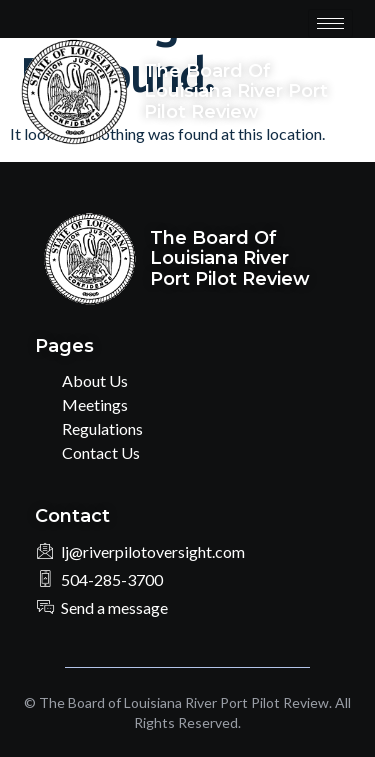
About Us (95, 380)
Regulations (102, 428)
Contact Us (101, 452)
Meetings (95, 404)
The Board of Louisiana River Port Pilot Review (236, 91)
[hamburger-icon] (330, 23)
